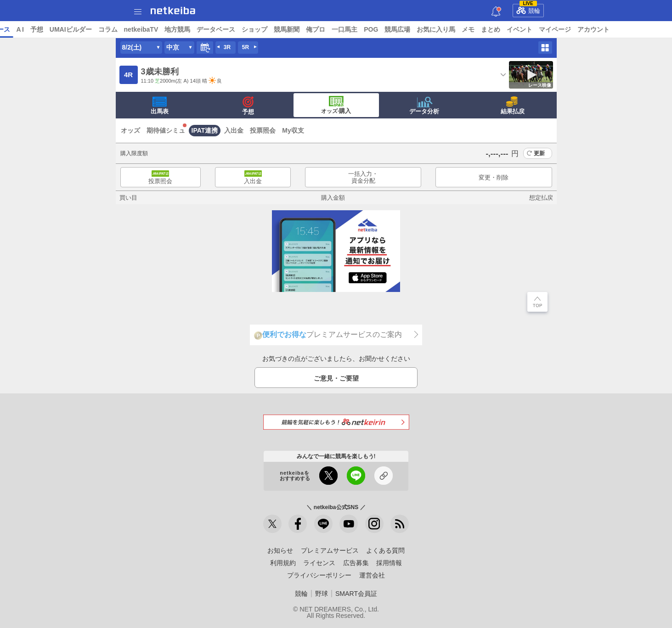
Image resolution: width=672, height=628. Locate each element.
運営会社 (372, 575)
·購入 (336, 105)
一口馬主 (415, 29)
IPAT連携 (205, 130)
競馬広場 (468, 29)
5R (246, 47)
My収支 (293, 130)
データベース (287, 29)
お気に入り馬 (507, 29)
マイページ (626, 29)
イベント (590, 29)
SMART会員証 (356, 594)
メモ (539, 29)
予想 (107, 29)
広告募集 (356, 563)
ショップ (325, 29)
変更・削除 (494, 177)
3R (227, 47)
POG (442, 29)
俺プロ (386, 29)
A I (90, 29)
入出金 (234, 130)
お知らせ (280, 550)
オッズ (130, 130)
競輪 (528, 9)
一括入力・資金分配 (363, 177)
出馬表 (160, 106)
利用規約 (283, 563)
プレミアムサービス (330, 550)
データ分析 (424, 106)
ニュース (42, 29)
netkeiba (173, 11)
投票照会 (263, 130)
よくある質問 (385, 550)
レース (71, 29)
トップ (13, 29)
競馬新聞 (357, 29)
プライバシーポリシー (319, 575)
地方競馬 (248, 29)
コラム (178, 29)
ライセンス (319, 563)
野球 (322, 594)
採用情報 (389, 563)
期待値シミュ (166, 130)
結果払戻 (513, 106)
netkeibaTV (212, 29)
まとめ (561, 29)
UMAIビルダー (141, 29)
